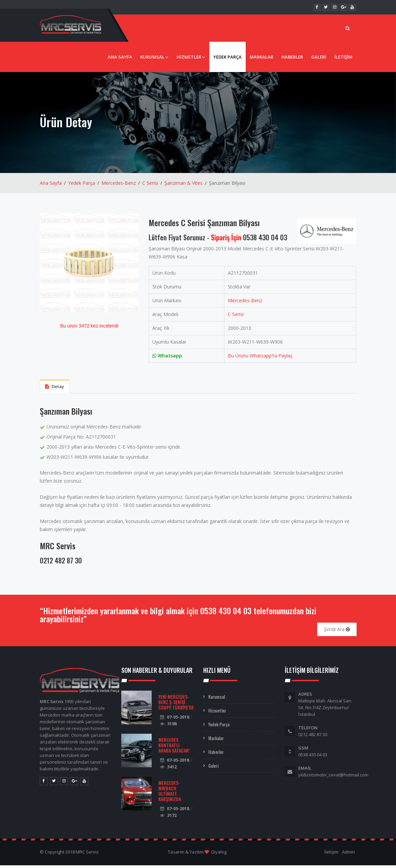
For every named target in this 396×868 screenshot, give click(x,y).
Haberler (292, 60)
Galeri (319, 60)
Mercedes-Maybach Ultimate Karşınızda (170, 793)
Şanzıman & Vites (184, 186)
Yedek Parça (227, 60)
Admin (348, 855)
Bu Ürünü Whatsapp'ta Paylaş (260, 359)
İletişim (343, 60)
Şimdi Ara (337, 632)
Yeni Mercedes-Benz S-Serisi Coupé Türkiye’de (176, 705)
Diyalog (219, 855)
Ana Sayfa (120, 60)
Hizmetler (191, 60)
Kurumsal (154, 60)
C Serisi (150, 186)
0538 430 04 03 (265, 240)
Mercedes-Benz (119, 186)
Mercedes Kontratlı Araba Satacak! (174, 748)
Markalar (262, 60)
